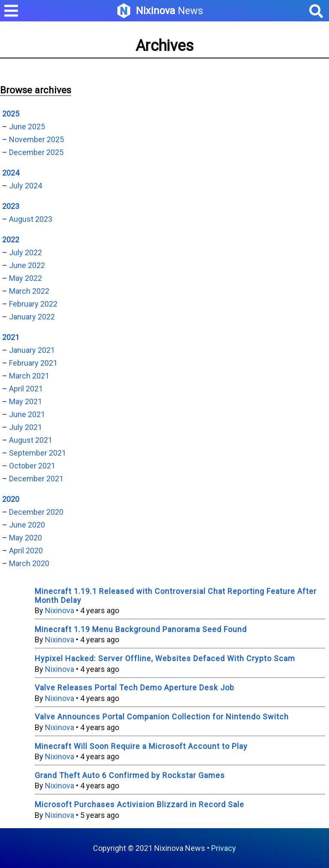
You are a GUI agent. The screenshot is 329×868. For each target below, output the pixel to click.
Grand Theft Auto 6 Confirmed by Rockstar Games (130, 775)
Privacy (224, 848)
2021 (11, 337)
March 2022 (29, 291)
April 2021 (26, 389)
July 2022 (25, 252)
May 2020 (25, 538)
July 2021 (25, 427)
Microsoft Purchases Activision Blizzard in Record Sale (139, 804)
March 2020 (29, 563)
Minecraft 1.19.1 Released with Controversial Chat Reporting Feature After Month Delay (176, 596)
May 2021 (25, 401)
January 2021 (32, 350)
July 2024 (25, 186)
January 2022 (32, 317)
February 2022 (33, 304)
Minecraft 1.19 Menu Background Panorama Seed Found (141, 629)
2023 (11, 206)
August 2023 (31, 219)
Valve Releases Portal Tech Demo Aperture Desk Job (135, 688)
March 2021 (29, 376)
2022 (11, 240)
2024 (11, 173)
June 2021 (27, 414)
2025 (11, 114)
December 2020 (36, 512)
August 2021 (31, 440)
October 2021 (32, 466)
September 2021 (37, 453)
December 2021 (36, 479)
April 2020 (26, 550)
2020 (11, 499)
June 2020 (27, 525)
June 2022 (27, 265)
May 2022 (25, 278)
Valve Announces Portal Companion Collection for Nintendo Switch (162, 717)
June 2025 (27, 127)
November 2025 (36, 139)
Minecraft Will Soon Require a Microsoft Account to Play (141, 746)
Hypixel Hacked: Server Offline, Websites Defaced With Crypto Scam (165, 658)
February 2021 (33, 363)
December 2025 (36, 152)
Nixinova (60, 610)
